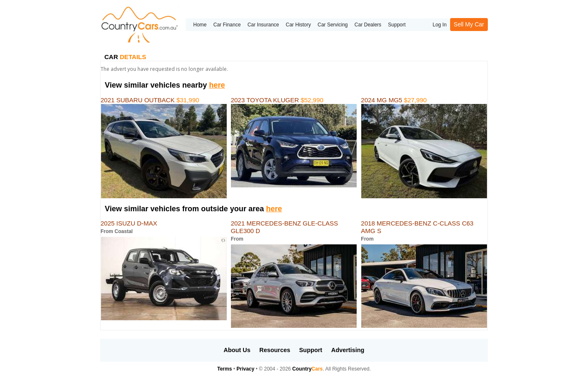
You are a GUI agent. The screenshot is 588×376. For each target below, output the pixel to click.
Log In (439, 25)
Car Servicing (333, 25)
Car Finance (227, 25)
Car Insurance (263, 25)
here (217, 85)
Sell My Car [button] (469, 24)
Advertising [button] (348, 350)
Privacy (245, 369)
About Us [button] (237, 350)
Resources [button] (275, 350)
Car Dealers (368, 25)
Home (200, 25)
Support (397, 25)
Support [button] (311, 350)
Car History (298, 25)
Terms (224, 369)
